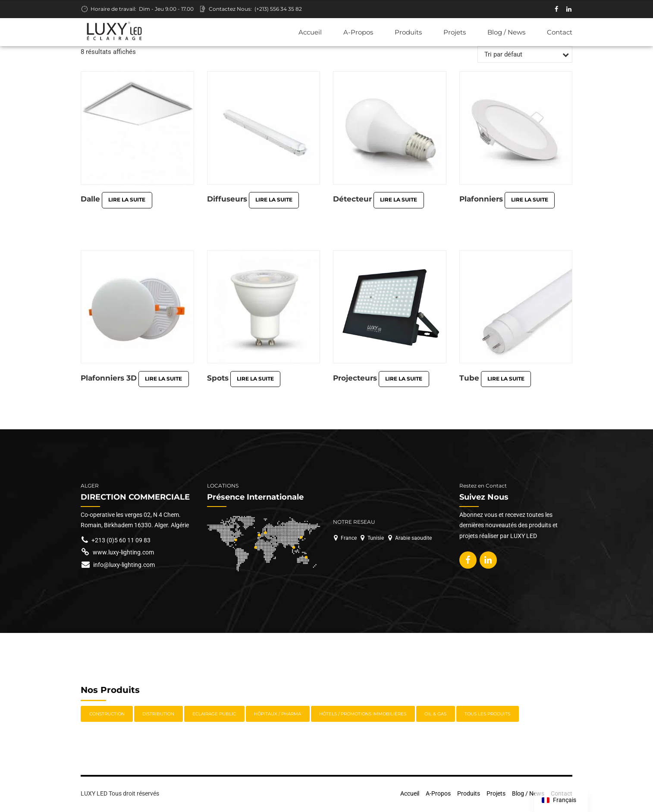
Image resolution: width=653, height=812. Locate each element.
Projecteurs (355, 379)
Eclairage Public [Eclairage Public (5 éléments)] (214, 715)
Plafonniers (481, 200)
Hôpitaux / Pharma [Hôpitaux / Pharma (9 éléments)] (278, 715)
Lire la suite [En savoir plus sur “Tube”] (506, 380)
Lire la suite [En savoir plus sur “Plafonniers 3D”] (163, 380)
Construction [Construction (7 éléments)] (107, 715)
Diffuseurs (227, 200)
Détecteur (352, 200)
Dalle (90, 200)
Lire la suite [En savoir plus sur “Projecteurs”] (404, 380)
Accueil (310, 32)
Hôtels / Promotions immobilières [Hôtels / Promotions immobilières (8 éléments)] (363, 715)
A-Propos (358, 32)
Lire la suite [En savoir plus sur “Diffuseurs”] (274, 200)
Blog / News (506, 32)
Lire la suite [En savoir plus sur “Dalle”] (127, 200)
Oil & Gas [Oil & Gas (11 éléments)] (435, 715)
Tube (469, 379)
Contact (560, 32)
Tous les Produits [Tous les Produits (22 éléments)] (487, 715)
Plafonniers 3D (109, 379)
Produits (408, 32)
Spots (218, 379)
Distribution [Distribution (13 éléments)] (158, 715)
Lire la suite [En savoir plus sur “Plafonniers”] (530, 200)
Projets (455, 32)
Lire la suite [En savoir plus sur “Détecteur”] (399, 200)
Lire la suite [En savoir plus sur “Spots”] (255, 380)
